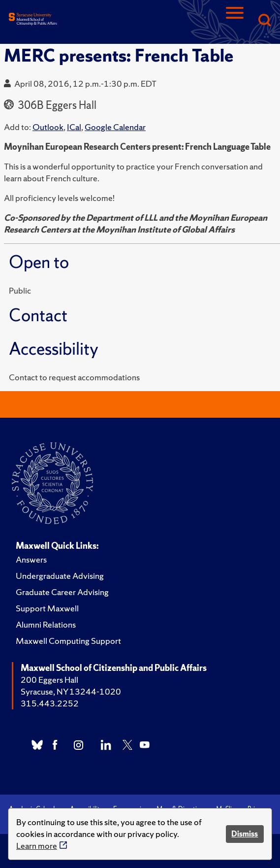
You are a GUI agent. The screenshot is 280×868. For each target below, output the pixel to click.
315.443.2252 (50, 703)
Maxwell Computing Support (68, 641)
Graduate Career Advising (62, 592)
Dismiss (245, 834)
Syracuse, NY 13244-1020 (71, 691)
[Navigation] (235, 21)
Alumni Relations (46, 624)
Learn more (37, 846)
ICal (74, 127)
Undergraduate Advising (60, 576)
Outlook (48, 127)
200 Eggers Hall (49, 680)
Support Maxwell (47, 608)
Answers (31, 559)
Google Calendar (115, 127)
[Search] (264, 21)
